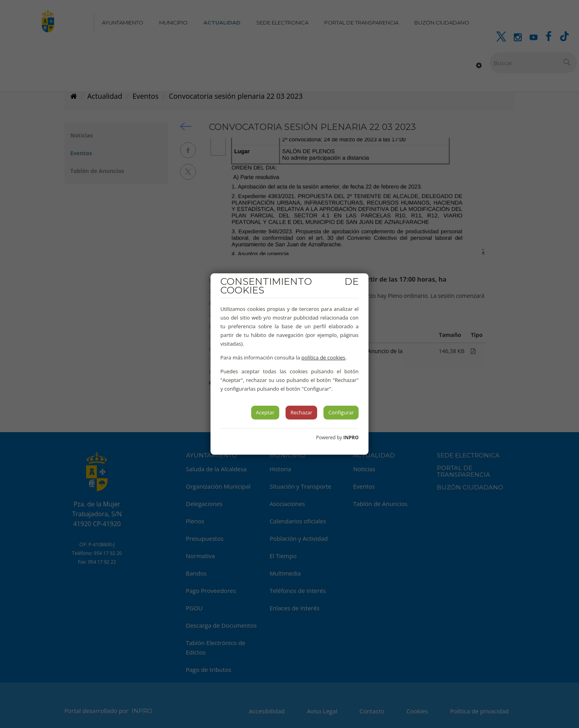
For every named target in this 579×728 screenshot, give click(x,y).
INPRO (351, 437)
